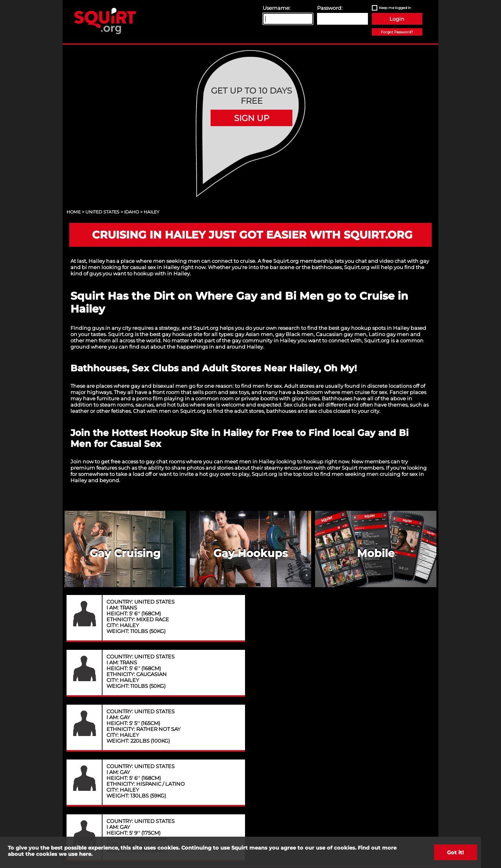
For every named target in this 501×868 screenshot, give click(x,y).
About (114, 725)
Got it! (455, 852)
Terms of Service (279, 725)
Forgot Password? (397, 32)
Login (397, 19)
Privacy (223, 725)
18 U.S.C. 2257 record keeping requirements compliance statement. (291, 828)
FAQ (333, 725)
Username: (277, 8)
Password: (330, 8)
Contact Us (168, 725)
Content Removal (390, 725)
